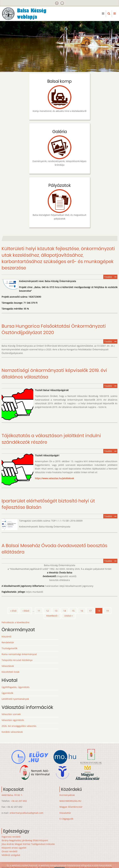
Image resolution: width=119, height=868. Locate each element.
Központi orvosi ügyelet (14, 848)
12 (49, 611)
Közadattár (65, 813)
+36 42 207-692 (19, 801)
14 (66, 611)
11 (40, 611)
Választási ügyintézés (13, 720)
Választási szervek (11, 714)
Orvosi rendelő (9, 851)
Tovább (111, 277)
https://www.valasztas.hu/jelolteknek (54, 478)
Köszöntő (6, 637)
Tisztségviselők (9, 648)
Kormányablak (67, 795)
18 (100, 611)
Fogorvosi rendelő (11, 837)
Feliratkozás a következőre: (16, 622)
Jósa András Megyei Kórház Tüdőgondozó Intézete (28, 844)
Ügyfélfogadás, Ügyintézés (16, 687)
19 (109, 611)
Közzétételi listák (10, 672)
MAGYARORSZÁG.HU (70, 801)
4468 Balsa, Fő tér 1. (12, 795)
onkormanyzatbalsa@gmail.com (26, 813)
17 (92, 611)
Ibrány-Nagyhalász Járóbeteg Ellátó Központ (25, 840)
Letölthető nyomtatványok (15, 699)
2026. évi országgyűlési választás (19, 726)
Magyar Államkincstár (71, 807)
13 (57, 611)
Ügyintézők (7, 693)
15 (74, 611)
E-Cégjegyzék (66, 819)
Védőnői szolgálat (11, 855)
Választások (8, 666)
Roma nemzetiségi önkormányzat (19, 654)
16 (83, 611)
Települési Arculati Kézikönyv (17, 660)
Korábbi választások (12, 732)
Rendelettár (8, 642)
